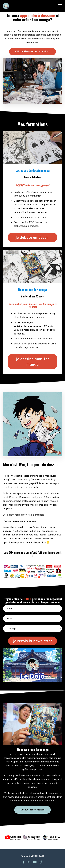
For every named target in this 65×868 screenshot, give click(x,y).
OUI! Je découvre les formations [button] (32, 51)
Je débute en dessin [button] (33, 237)
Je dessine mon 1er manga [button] (33, 362)
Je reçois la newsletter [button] (33, 641)
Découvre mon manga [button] (33, 810)
